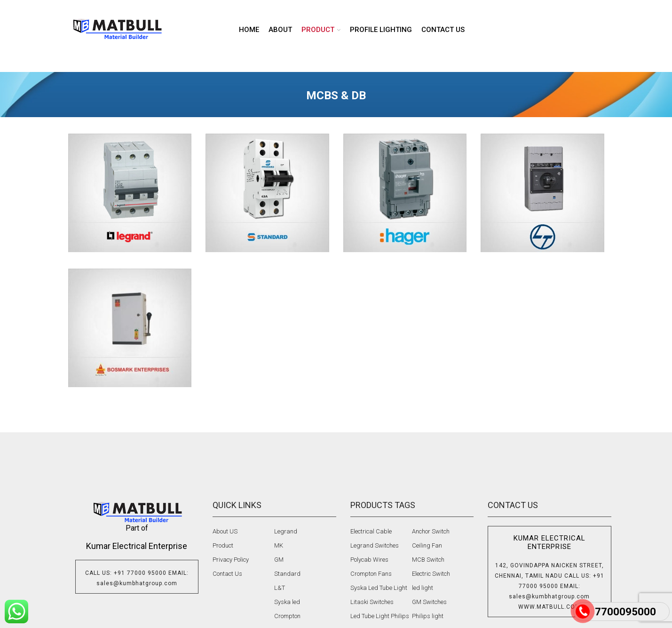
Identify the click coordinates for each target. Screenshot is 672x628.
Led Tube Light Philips (380, 616)
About (280, 30)
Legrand (286, 531)
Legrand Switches (375, 545)
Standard (287, 574)
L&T (280, 588)
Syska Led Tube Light (379, 588)
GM (279, 560)
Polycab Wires (369, 560)
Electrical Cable (371, 531)
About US (225, 531)
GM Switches (429, 602)
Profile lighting (381, 30)
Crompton (287, 616)
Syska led (287, 602)
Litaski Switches (372, 602)
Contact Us (227, 574)
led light (423, 588)
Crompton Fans (371, 574)
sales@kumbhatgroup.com (137, 583)
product (318, 30)
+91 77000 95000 (140, 573)
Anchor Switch (431, 531)
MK (279, 545)
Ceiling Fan (427, 545)
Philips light (428, 616)
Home (249, 30)
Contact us (443, 30)
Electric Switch (431, 574)
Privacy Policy (231, 560)
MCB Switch (428, 560)
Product (223, 545)
